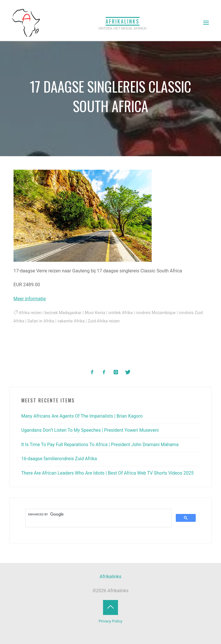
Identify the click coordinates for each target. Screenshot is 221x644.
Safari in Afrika (51, 321)
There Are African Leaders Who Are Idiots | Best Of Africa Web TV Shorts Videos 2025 (109, 473)
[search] (98, 514)
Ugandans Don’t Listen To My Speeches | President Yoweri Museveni (92, 430)
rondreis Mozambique (158, 313)
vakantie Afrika (81, 321)
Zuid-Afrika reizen (114, 321)
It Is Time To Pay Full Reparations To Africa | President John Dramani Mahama (102, 444)
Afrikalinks (123, 21)
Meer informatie (30, 299)
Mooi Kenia (96, 313)
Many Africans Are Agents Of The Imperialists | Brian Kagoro (83, 416)
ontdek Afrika (122, 313)
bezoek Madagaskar (64, 313)
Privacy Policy (111, 621)
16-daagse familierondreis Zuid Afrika (60, 459)
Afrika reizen (30, 313)
